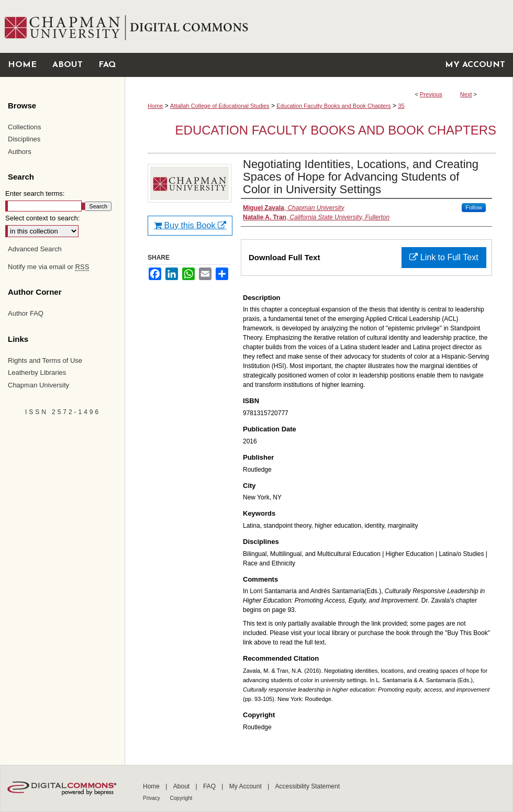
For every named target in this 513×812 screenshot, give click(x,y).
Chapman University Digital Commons (319, 26)
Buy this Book (190, 225)
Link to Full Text (444, 257)
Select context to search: (42, 218)
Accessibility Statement (308, 786)
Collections (25, 127)
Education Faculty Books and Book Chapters (333, 106)
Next (466, 94)
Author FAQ (26, 313)
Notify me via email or (48, 267)
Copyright (181, 798)
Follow (474, 207)
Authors (20, 152)
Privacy (152, 798)
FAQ (210, 786)
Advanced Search (35, 249)
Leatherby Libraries (37, 372)
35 (401, 106)
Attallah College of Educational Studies (220, 106)
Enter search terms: (35, 193)
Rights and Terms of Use (45, 360)
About (182, 786)
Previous (431, 94)
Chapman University (38, 385)
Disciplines (24, 139)
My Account (246, 786)
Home (155, 106)
